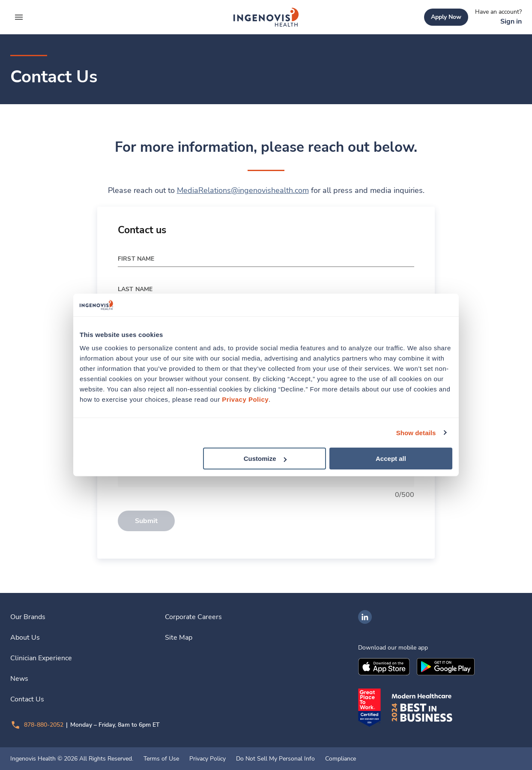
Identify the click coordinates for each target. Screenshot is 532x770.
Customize (265, 459)
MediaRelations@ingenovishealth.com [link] (243, 190)
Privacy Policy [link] (208, 759)
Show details (416, 432)
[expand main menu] (19, 17)
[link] (266, 17)
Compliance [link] (341, 759)
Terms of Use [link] (161, 759)
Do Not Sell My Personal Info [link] (275, 759)
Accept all (391, 459)
